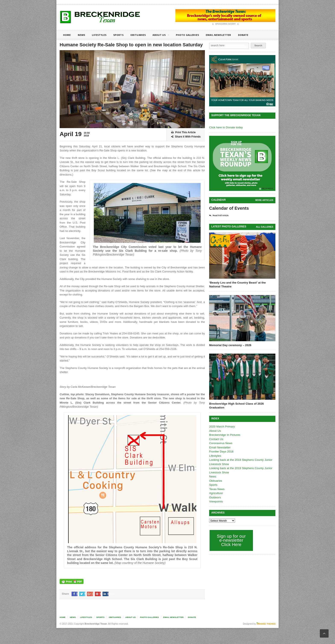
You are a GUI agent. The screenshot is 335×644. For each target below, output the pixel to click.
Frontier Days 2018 (221, 451)
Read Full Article (220, 215)
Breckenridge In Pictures (224, 435)
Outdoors (215, 497)
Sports (122, 35)
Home (67, 35)
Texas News (217, 489)
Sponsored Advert (226, 24)
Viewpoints (216, 501)
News (82, 35)
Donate (254, 35)
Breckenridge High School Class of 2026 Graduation (236, 405)
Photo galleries (194, 35)
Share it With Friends (186, 137)
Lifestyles (101, 35)
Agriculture (216, 493)
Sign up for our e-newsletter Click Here (231, 540)
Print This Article (183, 132)
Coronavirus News (220, 443)
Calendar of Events (228, 208)
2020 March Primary (222, 426)
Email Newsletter (227, 35)
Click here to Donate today (226, 127)
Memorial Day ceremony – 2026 (230, 345)
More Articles (264, 200)
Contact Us (216, 439)
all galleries (265, 227)
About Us (166, 36)
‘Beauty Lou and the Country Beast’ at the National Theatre (237, 284)
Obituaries (143, 35)
